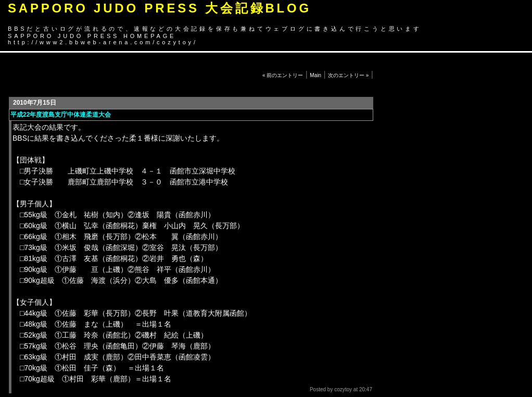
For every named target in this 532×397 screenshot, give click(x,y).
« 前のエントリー (283, 75)
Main (315, 75)
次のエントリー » (348, 75)
